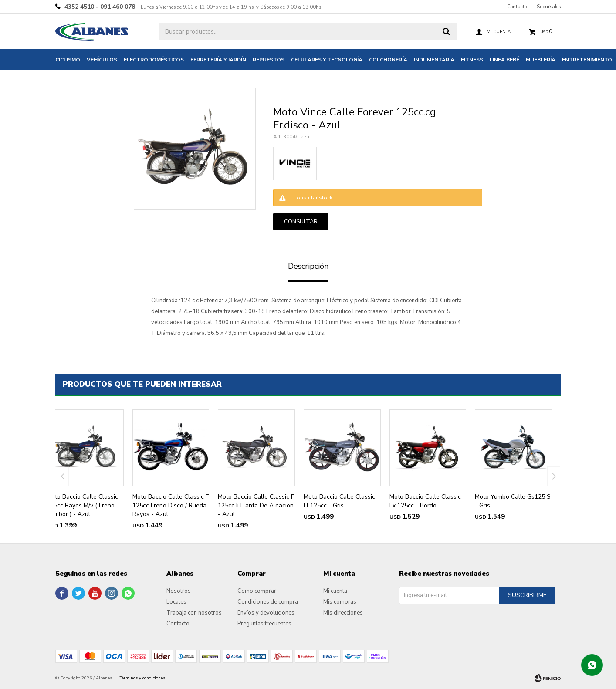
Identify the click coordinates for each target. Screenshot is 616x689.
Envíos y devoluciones (266, 613)
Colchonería (388, 60)
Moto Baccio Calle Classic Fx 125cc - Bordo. (425, 501)
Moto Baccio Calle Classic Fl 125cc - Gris (339, 501)
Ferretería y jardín (218, 60)
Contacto (517, 7)
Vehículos (102, 60)
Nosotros (179, 591)
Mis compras (340, 602)
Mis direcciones (343, 613)
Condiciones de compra (268, 602)
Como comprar (257, 591)
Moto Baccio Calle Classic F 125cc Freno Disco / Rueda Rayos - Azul (171, 505)
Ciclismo (68, 60)
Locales (176, 602)
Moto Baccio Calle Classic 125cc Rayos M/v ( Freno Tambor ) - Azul (82, 505)
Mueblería (541, 60)
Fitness (472, 60)
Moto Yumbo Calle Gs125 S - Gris (513, 501)
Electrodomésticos (154, 60)
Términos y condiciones (142, 678)
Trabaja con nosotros (194, 613)
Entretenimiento (587, 60)
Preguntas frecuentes (264, 624)
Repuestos (269, 60)
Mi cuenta (335, 591)
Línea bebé (504, 60)
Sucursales (549, 7)
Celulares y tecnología (327, 60)
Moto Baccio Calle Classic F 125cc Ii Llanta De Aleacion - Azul (256, 505)
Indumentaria (434, 60)
